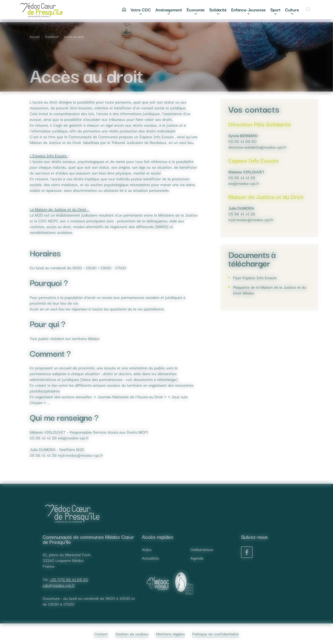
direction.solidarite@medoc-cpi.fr (257, 147)
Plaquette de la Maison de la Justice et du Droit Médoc (270, 290)
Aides (147, 549)
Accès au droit (74, 37)
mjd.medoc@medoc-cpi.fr (80, 455)
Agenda (197, 558)
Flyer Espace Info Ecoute (255, 278)
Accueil (35, 37)
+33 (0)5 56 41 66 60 (69, 579)
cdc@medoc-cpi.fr (59, 585)
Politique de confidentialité (216, 634)
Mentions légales (170, 634)
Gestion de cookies (132, 634)
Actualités (150, 558)
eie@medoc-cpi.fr (73, 438)
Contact (101, 634)
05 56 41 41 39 (242, 177)
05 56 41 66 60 (242, 141)
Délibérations (202, 549)
